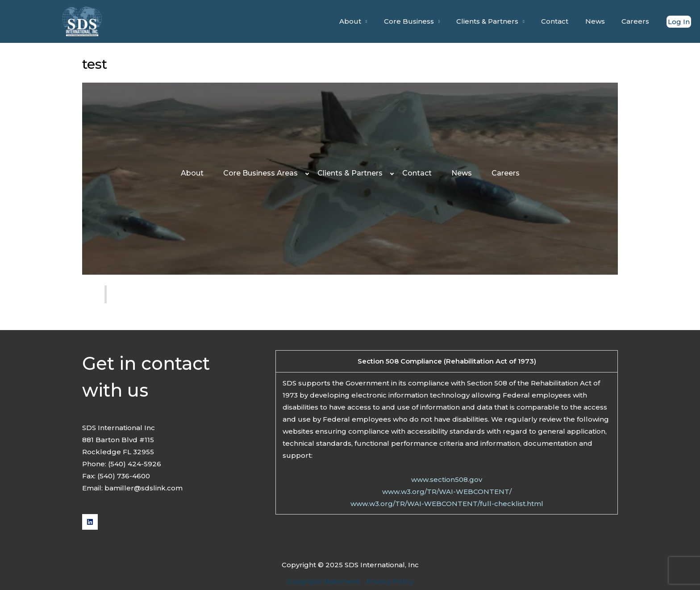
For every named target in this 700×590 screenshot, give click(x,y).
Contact (563, 21)
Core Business (424, 21)
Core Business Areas (260, 173)
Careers (637, 21)
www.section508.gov (447, 479)
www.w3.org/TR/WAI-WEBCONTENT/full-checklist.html (447, 504)
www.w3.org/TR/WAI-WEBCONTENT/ (447, 492)
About (369, 21)
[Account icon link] (679, 22)
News (600, 21)
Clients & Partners (499, 21)
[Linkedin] (90, 522)
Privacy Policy (390, 581)
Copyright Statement (323, 581)
